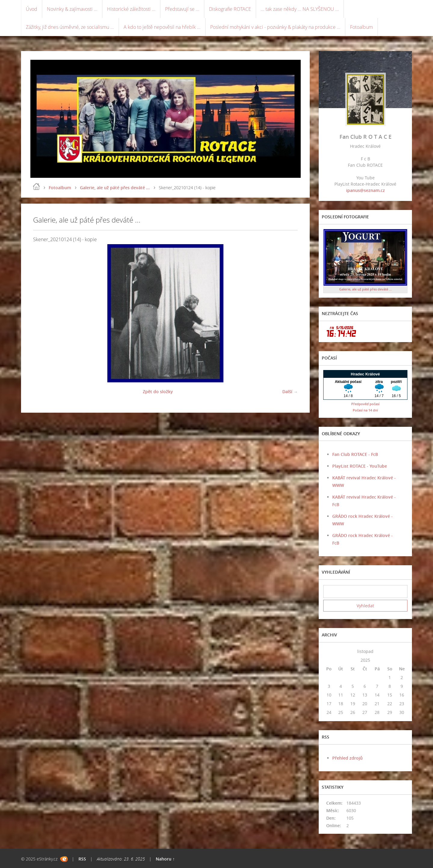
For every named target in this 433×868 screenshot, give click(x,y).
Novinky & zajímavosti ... (72, 9)
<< (329, 651)
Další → (290, 392)
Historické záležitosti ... (131, 9)
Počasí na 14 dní (365, 410)
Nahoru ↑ (165, 859)
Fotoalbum (361, 27)
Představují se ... (182, 9)
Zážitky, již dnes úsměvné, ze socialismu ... (70, 27)
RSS (82, 859)
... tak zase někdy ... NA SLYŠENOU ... (300, 9)
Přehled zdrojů (347, 758)
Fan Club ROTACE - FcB (355, 454)
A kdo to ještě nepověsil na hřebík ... (162, 27)
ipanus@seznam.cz (365, 190)
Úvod (32, 9)
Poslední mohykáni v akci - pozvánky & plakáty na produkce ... (275, 27)
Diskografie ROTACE (230, 9)
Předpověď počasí (365, 404)
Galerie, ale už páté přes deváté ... (115, 188)
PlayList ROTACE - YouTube (360, 466)
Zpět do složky (158, 392)
